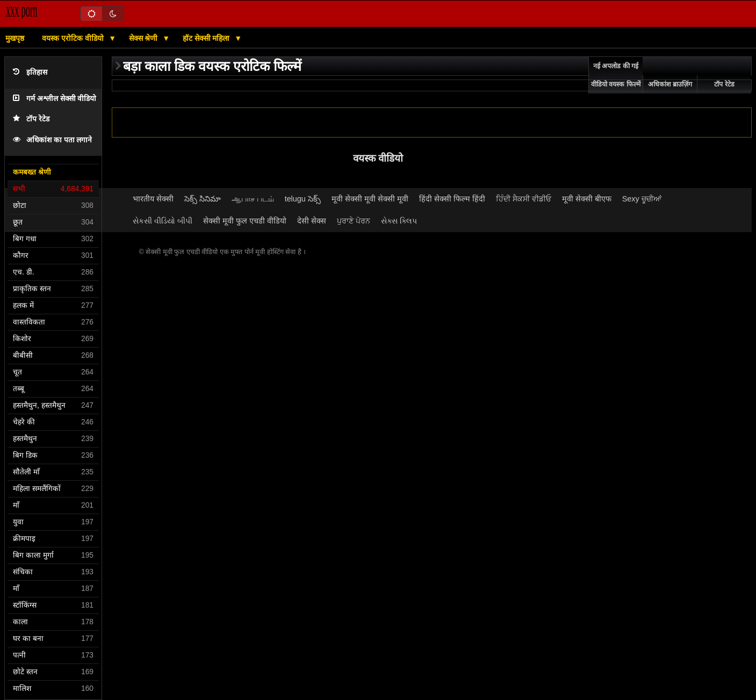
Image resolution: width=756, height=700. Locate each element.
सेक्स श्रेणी (145, 38)
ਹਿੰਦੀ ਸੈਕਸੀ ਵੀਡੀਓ (524, 199)
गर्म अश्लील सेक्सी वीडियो (55, 99)
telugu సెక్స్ (303, 199)
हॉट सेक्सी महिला (207, 38)
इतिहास (30, 72)
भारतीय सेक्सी (153, 199)
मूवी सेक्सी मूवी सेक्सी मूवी (370, 199)
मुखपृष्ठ (15, 38)
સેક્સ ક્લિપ (399, 221)
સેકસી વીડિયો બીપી (163, 221)
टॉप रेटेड (31, 119)
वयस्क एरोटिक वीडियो (74, 38)
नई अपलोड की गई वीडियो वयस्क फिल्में (616, 75)
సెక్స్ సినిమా (203, 199)
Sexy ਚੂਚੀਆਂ (642, 199)
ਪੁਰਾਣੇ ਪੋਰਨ (354, 221)
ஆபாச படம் (253, 199)
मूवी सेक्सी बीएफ (587, 199)
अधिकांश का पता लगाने (52, 140)
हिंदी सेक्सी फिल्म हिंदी (452, 199)
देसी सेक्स (312, 221)
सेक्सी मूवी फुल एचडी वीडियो (245, 221)
